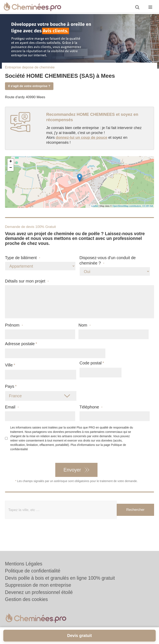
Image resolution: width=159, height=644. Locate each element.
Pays (10, 386)
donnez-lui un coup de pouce (81, 138)
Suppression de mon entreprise (38, 585)
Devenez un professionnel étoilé (39, 592)
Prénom (14, 325)
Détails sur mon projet (27, 281)
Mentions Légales (24, 564)
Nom (85, 325)
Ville (9, 365)
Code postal (91, 363)
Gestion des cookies (26, 599)
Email (12, 407)
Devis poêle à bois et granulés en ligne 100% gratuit (60, 578)
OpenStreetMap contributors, (127, 206)
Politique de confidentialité (33, 571)
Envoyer (72, 470)
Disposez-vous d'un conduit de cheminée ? (108, 260)
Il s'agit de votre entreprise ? (29, 86)
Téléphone (91, 407)
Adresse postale (20, 344)
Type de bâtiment (23, 258)
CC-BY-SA (148, 206)
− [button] (11, 168)
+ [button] (11, 162)
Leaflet (95, 206)
